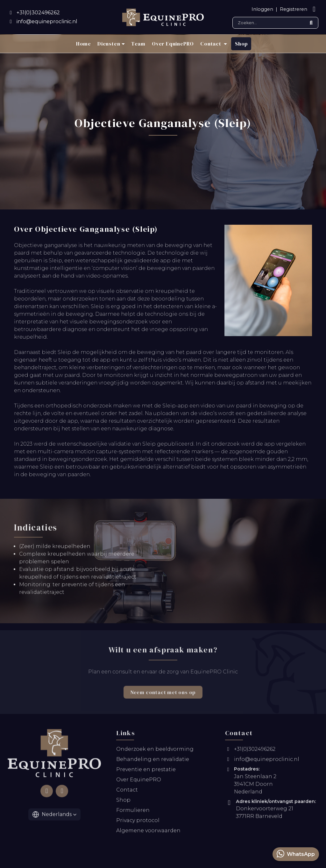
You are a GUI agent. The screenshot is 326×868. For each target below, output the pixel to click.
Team (138, 44)
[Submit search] (311, 23)
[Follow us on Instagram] (62, 795)
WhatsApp (296, 854)
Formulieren (133, 814)
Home (84, 44)
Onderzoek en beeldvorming (155, 753)
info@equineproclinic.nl (262, 763)
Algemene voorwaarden (148, 835)
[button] (54, 818)
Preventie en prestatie (146, 774)
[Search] (275, 23)
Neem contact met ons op (163, 696)
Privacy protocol (138, 825)
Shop (241, 44)
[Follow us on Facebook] (46, 795)
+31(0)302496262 (250, 753)
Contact (127, 794)
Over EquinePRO (173, 44)
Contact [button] (211, 44)
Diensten (109, 44)
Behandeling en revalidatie (153, 763)
